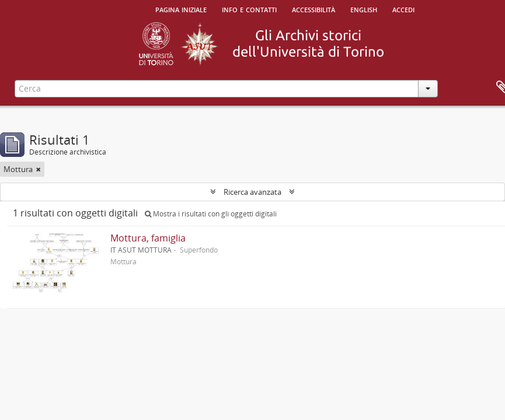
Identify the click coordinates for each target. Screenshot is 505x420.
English (364, 9)
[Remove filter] (39, 169)
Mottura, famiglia (148, 238)
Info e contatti (249, 9)
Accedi (403, 9)
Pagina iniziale (181, 9)
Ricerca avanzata (252, 192)
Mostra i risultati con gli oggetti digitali (211, 214)
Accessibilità (314, 9)
